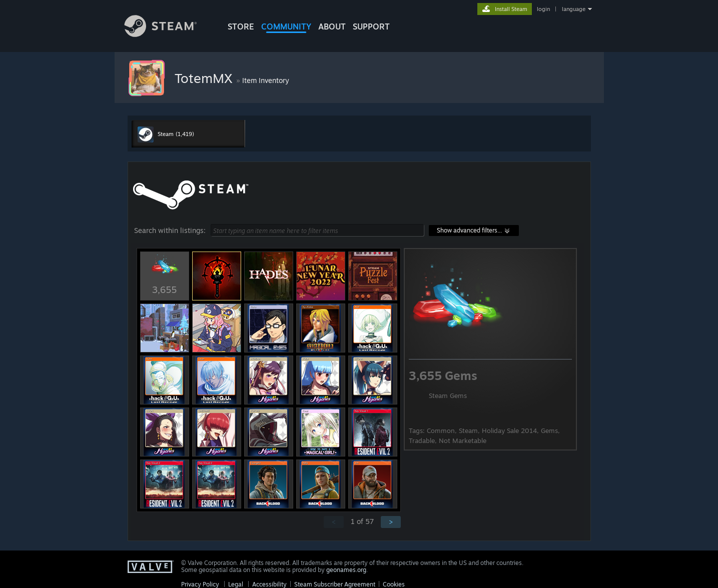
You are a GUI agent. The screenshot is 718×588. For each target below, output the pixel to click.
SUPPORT (371, 26)
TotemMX (205, 78)
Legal (236, 584)
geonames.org (346, 570)
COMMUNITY (286, 26)
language (574, 9)
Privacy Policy (200, 584)
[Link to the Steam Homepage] (168, 34)
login (543, 9)
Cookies (394, 584)
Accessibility (269, 584)
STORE (241, 26)
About (332, 26)
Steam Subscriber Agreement (335, 584)
